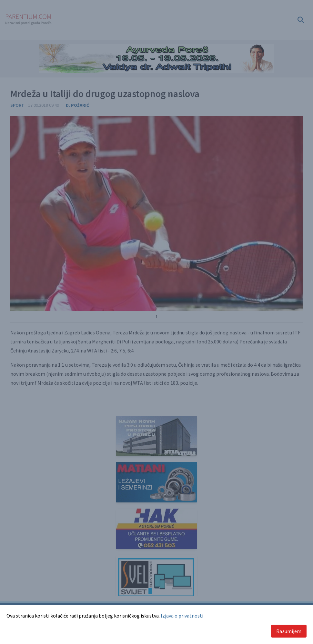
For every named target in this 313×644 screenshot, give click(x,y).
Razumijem (289, 631)
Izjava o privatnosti (182, 616)
